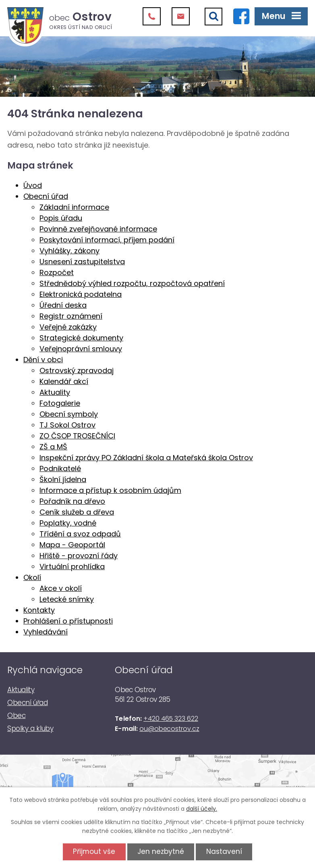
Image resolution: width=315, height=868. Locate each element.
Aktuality (55, 392)
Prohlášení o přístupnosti (68, 621)
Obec (16, 716)
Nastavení (224, 851)
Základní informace (74, 207)
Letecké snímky (67, 599)
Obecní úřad (46, 196)
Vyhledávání (46, 632)
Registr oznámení (71, 316)
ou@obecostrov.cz (169, 729)
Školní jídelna (63, 479)
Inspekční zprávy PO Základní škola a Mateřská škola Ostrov (146, 458)
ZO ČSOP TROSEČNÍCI (77, 436)
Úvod (33, 185)
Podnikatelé (60, 468)
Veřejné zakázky (68, 327)
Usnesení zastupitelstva (82, 262)
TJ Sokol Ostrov (67, 425)
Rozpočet (57, 272)
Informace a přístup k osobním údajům (110, 490)
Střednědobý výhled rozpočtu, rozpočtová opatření (132, 283)
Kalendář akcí (64, 381)
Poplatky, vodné (68, 523)
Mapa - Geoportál (72, 545)
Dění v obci (43, 360)
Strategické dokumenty (81, 338)
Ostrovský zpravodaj (77, 370)
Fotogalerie (60, 403)
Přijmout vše (94, 851)
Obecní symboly (69, 414)
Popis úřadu (61, 218)
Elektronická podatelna (81, 294)
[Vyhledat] (213, 17)
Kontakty (39, 610)
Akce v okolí (61, 588)
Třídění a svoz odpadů (80, 534)
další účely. (202, 809)
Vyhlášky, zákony (69, 251)
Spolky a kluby (30, 728)
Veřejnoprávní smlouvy (81, 349)
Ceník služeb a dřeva (77, 512)
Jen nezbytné (161, 851)
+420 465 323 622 (171, 719)
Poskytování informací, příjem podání (107, 240)
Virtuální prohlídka (72, 566)
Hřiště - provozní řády (79, 556)
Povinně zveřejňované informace (98, 229)
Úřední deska (63, 305)
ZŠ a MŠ (53, 447)
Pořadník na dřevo (72, 501)
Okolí (32, 577)
